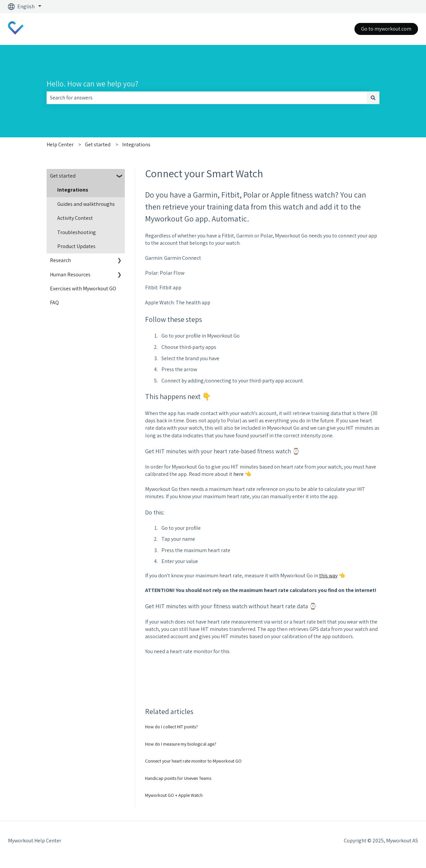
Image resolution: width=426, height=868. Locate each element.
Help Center (60, 145)
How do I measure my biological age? (181, 744)
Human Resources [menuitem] (70, 275)
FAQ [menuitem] (54, 302)
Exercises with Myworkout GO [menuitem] (83, 289)
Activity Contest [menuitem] (75, 218)
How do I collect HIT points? (172, 727)
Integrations (136, 145)
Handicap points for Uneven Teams (178, 778)
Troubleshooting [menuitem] (77, 232)
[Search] (373, 98)
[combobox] (207, 98)
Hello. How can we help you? (92, 84)
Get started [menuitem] (63, 176)
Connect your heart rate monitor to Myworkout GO (193, 761)
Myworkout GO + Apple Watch (174, 795)
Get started (98, 145)
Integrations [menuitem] (73, 190)
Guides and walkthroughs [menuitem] (86, 204)
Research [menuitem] (60, 260)
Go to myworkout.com (386, 29)
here (239, 474)
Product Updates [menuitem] (76, 246)
